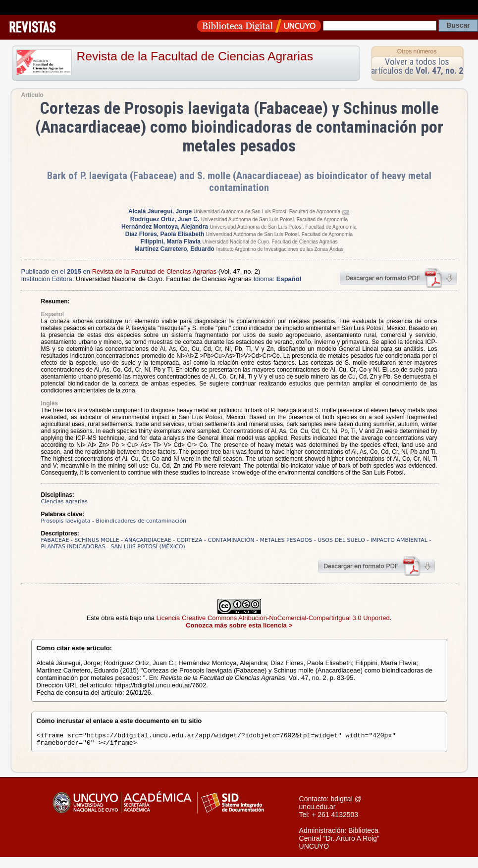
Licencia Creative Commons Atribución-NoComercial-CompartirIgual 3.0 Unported (273, 618)
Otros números (417, 51)
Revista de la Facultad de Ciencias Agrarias (195, 56)
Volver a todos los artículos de (417, 66)
